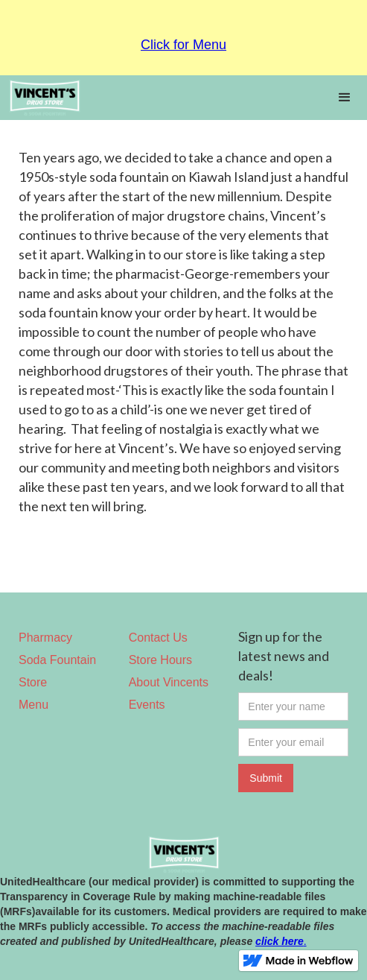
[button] (345, 98)
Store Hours (160, 660)
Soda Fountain (57, 660)
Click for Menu (183, 45)
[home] (161, 98)
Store (33, 682)
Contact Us (158, 638)
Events (147, 705)
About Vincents (169, 682)
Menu (33, 705)
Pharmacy (45, 638)
